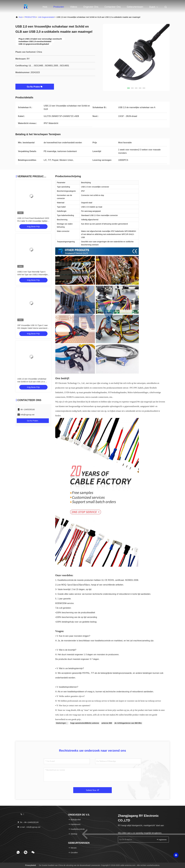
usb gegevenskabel (46, 17)
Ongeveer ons (91, 7)
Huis (45, 7)
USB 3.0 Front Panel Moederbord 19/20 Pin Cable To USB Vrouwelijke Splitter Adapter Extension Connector (33, 221)
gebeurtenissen (135, 7)
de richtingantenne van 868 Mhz (128, 723)
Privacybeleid (31, 865)
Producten (59, 7)
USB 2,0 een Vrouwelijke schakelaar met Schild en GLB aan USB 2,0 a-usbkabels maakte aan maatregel (32, 382)
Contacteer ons (113, 7)
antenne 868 (107, 723)
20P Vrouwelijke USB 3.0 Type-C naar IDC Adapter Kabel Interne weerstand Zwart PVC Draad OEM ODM (33, 328)
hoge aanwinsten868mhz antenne (85, 723)
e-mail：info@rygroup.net (29, 827)
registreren (161, 839)
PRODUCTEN (30, 17)
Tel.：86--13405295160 (28, 822)
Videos (74, 7)
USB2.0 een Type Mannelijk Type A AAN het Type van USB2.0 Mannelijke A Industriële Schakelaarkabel (33, 275)
